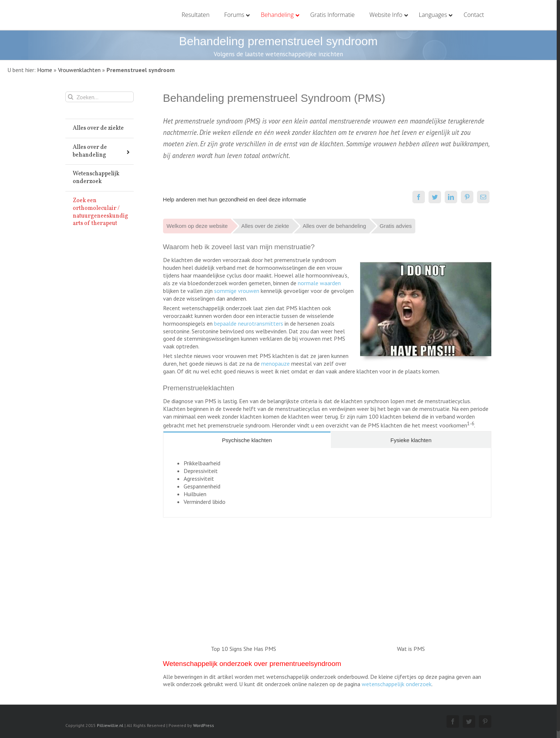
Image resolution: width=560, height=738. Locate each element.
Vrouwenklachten (79, 70)
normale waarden (319, 283)
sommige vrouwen (237, 291)
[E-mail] (483, 197)
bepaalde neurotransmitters (249, 323)
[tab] (247, 440)
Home (45, 70)
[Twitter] (435, 197)
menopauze (275, 363)
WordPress (204, 725)
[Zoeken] (71, 97)
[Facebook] (419, 197)
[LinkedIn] (451, 197)
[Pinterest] (467, 197)
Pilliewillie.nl (110, 725)
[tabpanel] (327, 483)
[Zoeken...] (100, 97)
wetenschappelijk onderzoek (397, 684)
